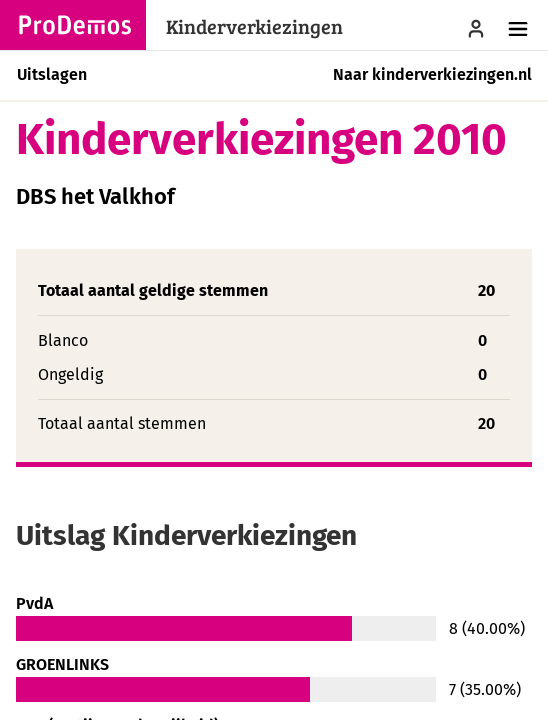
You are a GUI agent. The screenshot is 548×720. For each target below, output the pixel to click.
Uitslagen (52, 74)
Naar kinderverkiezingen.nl (432, 74)
